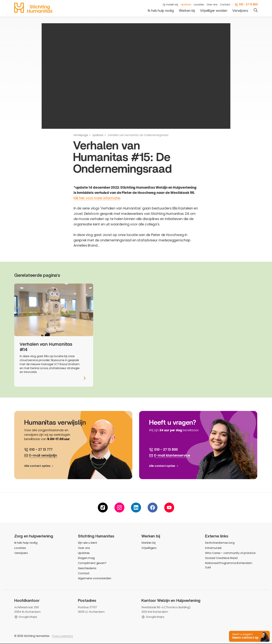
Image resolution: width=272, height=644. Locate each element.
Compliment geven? (92, 563)
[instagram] (119, 508)
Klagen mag (86, 558)
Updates (186, 5)
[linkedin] (136, 508)
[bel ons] (38, 450)
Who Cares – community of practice (230, 553)
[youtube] (169, 508)
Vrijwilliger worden (214, 11)
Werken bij (187, 11)
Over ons (212, 5)
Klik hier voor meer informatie (97, 198)
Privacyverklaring (62, 636)
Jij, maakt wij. (170, 5)
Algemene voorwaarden (95, 579)
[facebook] (153, 508)
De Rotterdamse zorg (220, 543)
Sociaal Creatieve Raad (221, 558)
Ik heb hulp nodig (161, 11)
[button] (248, 636)
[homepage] (33, 8)
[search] (256, 10)
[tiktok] (103, 508)
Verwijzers (240, 11)
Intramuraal (213, 548)
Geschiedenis (87, 568)
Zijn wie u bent (88, 543)
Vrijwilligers (149, 548)
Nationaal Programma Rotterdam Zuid (229, 565)
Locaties (199, 5)
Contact (225, 5)
